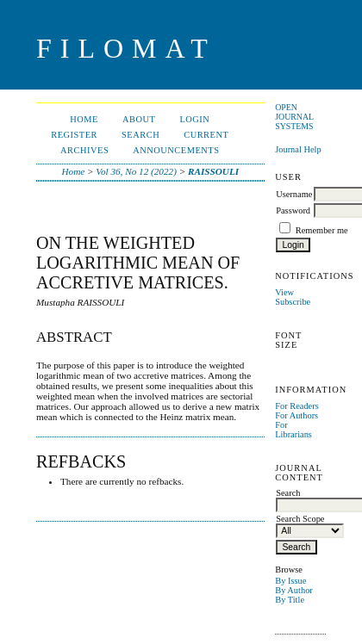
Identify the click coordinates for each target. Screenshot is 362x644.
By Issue (290, 581)
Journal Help (298, 149)
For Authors (296, 415)
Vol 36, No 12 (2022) (136, 171)
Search (140, 135)
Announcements (176, 150)
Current (206, 135)
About (139, 119)
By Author (294, 590)
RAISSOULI (213, 171)
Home (84, 119)
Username (294, 194)
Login (194, 119)
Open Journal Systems (294, 117)
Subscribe (293, 302)
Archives (84, 150)
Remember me (322, 230)
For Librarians (293, 430)
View (284, 292)
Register (74, 135)
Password (293, 211)
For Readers (297, 406)
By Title (290, 600)
